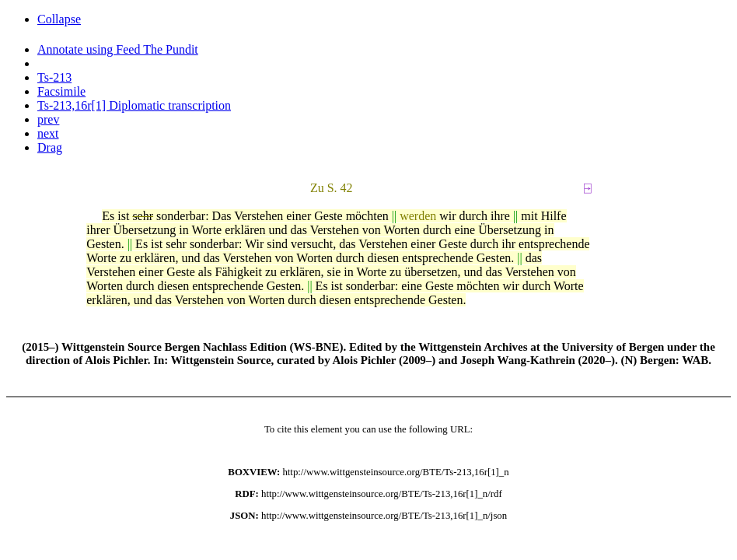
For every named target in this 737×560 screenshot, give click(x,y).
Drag (50, 147)
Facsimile (61, 91)
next (48, 133)
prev (48, 119)
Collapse (59, 19)
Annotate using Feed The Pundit (118, 49)
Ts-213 (54, 77)
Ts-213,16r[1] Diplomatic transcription (134, 105)
